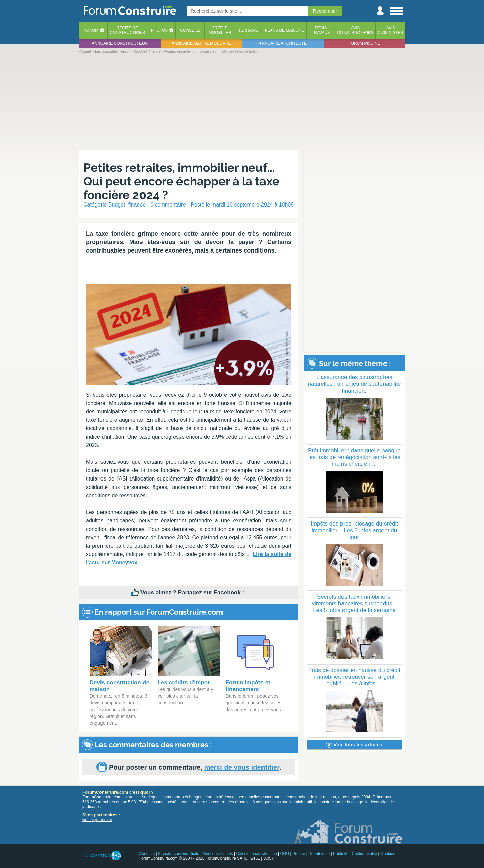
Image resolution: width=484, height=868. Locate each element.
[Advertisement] (242, 101)
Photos (159, 30)
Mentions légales (218, 854)
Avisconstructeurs (355, 30)
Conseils (190, 30)
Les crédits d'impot (184, 682)
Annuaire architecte (283, 43)
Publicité (341, 854)
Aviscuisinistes (390, 30)
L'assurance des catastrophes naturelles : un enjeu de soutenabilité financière (354, 384)
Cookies (388, 854)
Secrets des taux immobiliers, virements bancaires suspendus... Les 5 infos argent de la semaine (354, 604)
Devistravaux (321, 30)
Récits (127, 30)
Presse (299, 854)
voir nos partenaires (97, 820)
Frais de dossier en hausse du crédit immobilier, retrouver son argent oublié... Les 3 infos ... (354, 677)
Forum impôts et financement (248, 686)
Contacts (147, 854)
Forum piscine (364, 43)
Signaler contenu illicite (179, 854)
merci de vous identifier (241, 767)
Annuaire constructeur (120, 43)
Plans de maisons (285, 30)
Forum (91, 30)
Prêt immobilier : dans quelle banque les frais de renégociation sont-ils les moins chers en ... (354, 457)
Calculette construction (256, 854)
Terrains (248, 30)
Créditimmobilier (219, 30)
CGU (285, 854)
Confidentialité (364, 854)
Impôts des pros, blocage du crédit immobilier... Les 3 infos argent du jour (354, 530)
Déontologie (319, 854)
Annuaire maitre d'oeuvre (201, 43)
